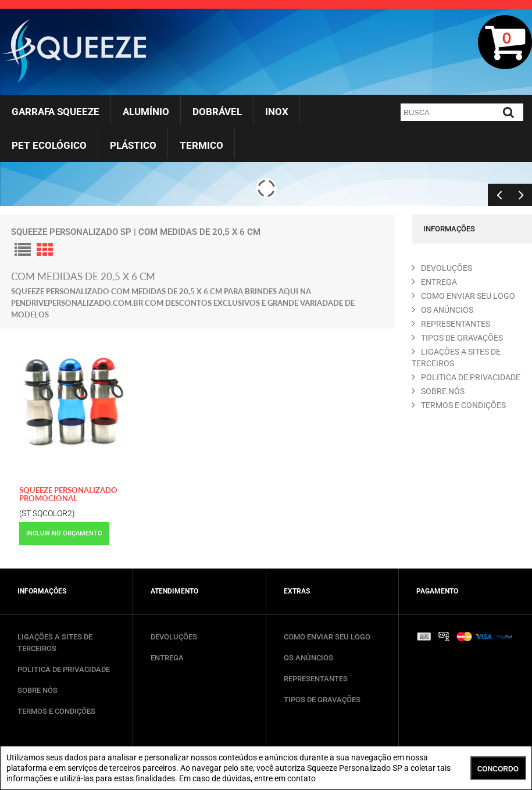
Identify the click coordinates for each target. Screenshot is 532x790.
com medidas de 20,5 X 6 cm (199, 232)
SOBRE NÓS (38, 690)
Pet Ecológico (49, 145)
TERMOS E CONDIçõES (459, 405)
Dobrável (217, 112)
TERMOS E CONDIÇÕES (56, 711)
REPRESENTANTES (451, 324)
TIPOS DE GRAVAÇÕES (322, 700)
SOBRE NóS (438, 391)
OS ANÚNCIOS (308, 658)
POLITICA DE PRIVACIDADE (466, 377)
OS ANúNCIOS (442, 310)
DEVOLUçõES (442, 268)
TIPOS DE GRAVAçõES (457, 338)
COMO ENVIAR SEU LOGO (463, 296)
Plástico (133, 145)
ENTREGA (434, 282)
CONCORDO (498, 769)
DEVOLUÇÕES (174, 637)
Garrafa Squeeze (56, 112)
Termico (201, 145)
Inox (277, 112)
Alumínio (146, 112)
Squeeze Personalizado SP (71, 232)
